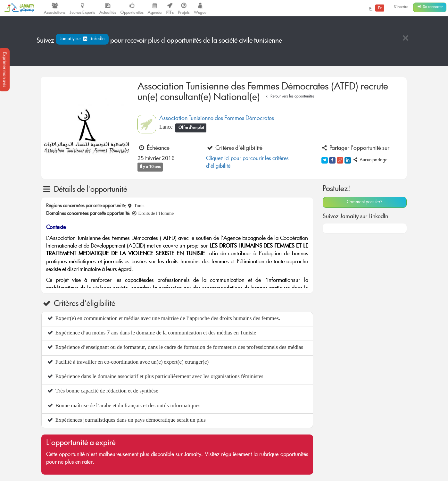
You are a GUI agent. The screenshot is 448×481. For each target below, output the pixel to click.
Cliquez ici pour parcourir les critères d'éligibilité (247, 163)
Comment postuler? (365, 202)
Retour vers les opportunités (289, 97)
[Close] (405, 39)
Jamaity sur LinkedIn (82, 39)
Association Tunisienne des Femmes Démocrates (217, 119)
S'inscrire (401, 7)
